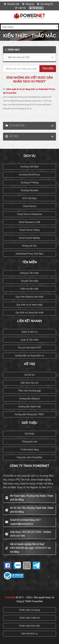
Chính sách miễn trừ (29, 618)
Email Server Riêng (29, 230)
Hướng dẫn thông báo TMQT (29, 414)
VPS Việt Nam (29, 198)
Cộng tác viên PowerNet (29, 457)
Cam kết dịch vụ (29, 634)
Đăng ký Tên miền (29, 273)
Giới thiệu (29, 434)
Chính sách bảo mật (29, 626)
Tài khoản (37, 8)
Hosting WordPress (29, 175)
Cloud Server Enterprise (29, 214)
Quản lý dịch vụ (29, 332)
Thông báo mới (29, 442)
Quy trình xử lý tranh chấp (29, 305)
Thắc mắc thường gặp (29, 391)
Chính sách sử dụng (29, 610)
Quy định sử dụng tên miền (29, 313)
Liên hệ (22, 8)
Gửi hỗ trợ (29, 375)
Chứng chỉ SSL (29, 246)
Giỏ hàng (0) (47, 4)
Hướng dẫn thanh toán (29, 407)
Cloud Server (29, 206)
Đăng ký (30, 4)
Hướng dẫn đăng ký (29, 399)
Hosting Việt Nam (29, 167)
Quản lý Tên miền (29, 340)
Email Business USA (29, 222)
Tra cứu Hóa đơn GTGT (29, 348)
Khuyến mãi (13, 4)
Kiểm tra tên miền (29, 289)
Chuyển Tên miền (29, 281)
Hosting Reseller (29, 190)
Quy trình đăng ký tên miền (29, 297)
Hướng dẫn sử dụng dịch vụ (29, 356)
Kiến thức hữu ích (29, 383)
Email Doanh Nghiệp (29, 238)
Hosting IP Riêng (29, 183)
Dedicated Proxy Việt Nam (29, 254)
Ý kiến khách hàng (29, 450)
